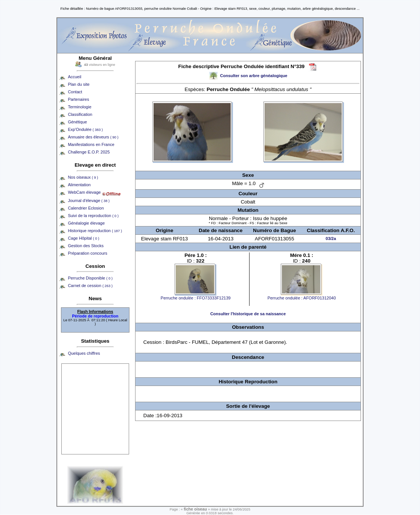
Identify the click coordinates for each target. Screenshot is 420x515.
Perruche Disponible (90, 278)
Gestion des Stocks (86, 246)
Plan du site (78, 84)
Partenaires (78, 99)
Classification (80, 114)
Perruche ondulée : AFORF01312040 (302, 298)
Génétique (77, 122)
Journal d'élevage (89, 201)
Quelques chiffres (84, 353)
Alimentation (79, 185)
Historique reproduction (95, 231)
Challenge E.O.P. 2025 (89, 152)
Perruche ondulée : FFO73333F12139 (196, 298)
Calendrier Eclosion (86, 208)
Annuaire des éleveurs (93, 137)
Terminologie (79, 107)
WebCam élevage (84, 192)
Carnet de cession (90, 286)
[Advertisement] (95, 409)
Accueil (74, 77)
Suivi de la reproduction (93, 216)
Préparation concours (87, 253)
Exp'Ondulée (85, 129)
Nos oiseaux (83, 177)
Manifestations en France (91, 144)
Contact (75, 92)
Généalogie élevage (86, 223)
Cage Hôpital (83, 238)
